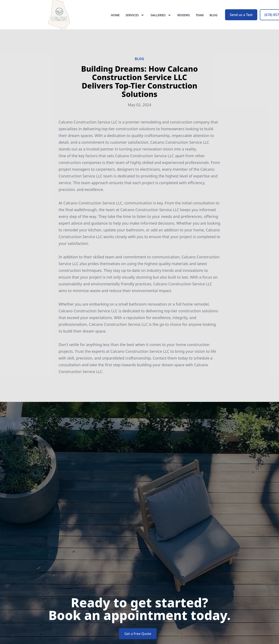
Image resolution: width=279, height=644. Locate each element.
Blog (213, 19)
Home (115, 19)
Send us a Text (241, 19)
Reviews (184, 19)
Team (200, 19)
